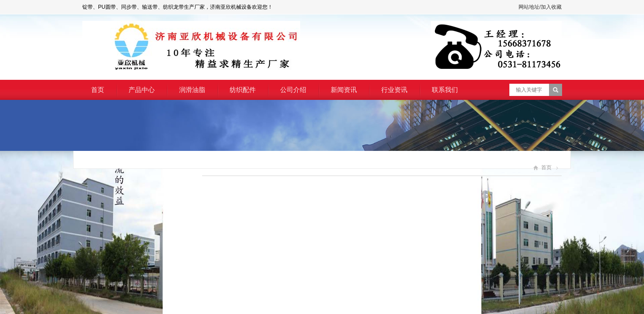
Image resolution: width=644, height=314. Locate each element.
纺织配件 (243, 90)
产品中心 (142, 90)
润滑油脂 (192, 90)
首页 (98, 90)
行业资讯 (394, 90)
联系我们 (445, 90)
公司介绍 (293, 90)
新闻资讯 (344, 90)
